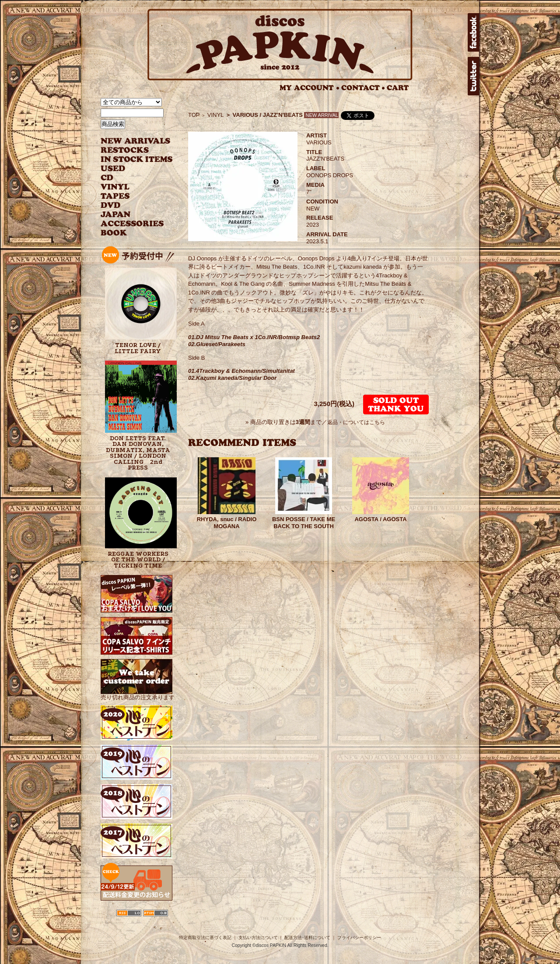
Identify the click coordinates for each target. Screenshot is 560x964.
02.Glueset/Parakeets (217, 344)
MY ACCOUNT (310, 88)
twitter (473, 76)
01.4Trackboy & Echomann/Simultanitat (241, 371)
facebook (473, 32)
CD (107, 178)
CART (398, 88)
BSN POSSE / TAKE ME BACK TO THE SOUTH (304, 523)
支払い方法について (258, 938)
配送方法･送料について (307, 938)
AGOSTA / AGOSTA (380, 519)
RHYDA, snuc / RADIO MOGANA (227, 523)
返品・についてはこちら (356, 422)
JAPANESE (130, 215)
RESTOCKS (130, 150)
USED (130, 169)
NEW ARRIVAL (136, 141)
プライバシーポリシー (359, 938)
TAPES (115, 196)
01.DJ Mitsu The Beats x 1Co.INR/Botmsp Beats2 (254, 337)
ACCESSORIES (132, 224)
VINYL (116, 187)
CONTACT (363, 88)
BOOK (114, 233)
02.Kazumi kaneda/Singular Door (232, 378)
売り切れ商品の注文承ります (138, 694)
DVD (110, 205)
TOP (194, 115)
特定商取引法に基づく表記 (205, 938)
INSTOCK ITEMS (136, 159)
